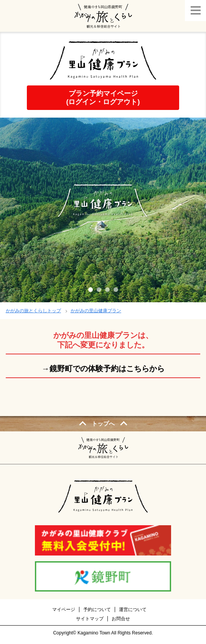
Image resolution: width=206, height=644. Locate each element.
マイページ (64, 610)
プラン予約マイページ (103, 98)
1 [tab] (91, 290)
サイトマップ (90, 619)
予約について (97, 610)
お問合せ (121, 619)
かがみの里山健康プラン (96, 311)
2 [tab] (99, 290)
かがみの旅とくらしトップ (33, 311)
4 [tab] (116, 290)
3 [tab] (107, 290)
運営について (133, 610)
